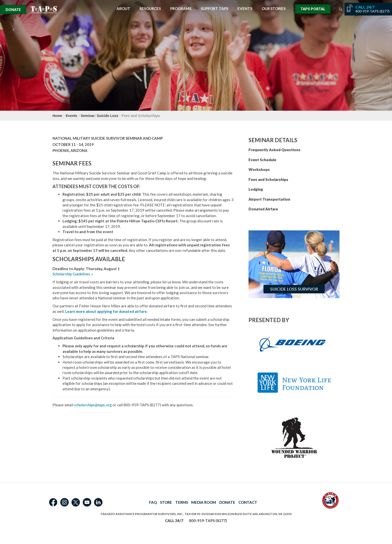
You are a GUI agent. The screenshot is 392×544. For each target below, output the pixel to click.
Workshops (259, 169)
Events (245, 9)
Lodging (256, 189)
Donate (13, 10)
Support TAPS (214, 9)
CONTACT (248, 502)
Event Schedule (262, 160)
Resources (150, 9)
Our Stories (274, 9)
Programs (181, 9)
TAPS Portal (313, 9)
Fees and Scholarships (268, 179)
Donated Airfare (263, 209)
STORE (166, 502)
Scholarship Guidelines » (73, 274)
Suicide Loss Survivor (294, 289)
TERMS (182, 502)
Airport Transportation (269, 199)
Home (57, 116)
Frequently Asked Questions (274, 150)
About (123, 9)
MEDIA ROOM (204, 502)
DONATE (227, 502)
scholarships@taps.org (93, 405)
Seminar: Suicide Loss (99, 116)
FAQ (153, 502)
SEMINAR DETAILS (273, 140)
